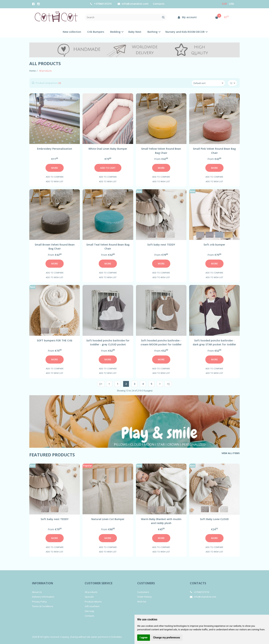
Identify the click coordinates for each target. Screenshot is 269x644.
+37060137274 (101, 4)
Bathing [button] (152, 32)
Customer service (99, 583)
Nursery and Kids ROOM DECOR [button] (185, 32)
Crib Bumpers (96, 32)
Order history (144, 597)
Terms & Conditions (43, 606)
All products (91, 592)
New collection (72, 32)
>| (168, 384)
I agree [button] (144, 638)
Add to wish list (55, 181)
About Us (37, 592)
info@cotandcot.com (133, 4)
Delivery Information (43, 597)
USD (232, 4)
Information (43, 583)
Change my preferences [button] (167, 638)
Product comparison (46, 83)
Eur (224, 4)
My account (187, 17)
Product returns (93, 602)
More (55, 168)
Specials (89, 597)
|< (101, 384)
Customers (146, 583)
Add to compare (55, 177)
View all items (231, 453)
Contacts (159, 4)
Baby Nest (135, 32)
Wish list (142, 602)
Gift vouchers (92, 606)
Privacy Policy (39, 602)
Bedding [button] (115, 32)
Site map (89, 611)
